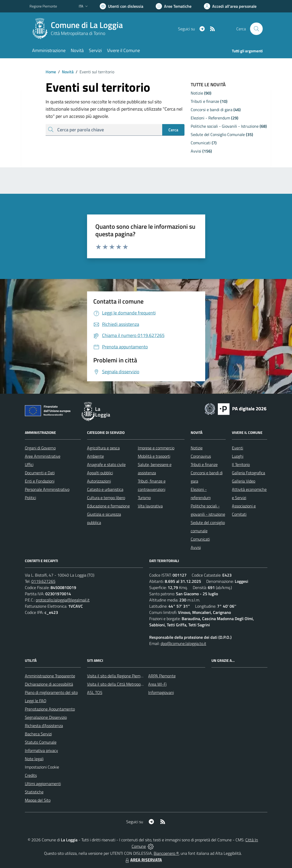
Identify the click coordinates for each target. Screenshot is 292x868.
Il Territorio (241, 464)
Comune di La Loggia (87, 25)
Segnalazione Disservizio (46, 717)
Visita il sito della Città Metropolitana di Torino (126, 684)
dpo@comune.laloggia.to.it (183, 643)
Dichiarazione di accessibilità (49, 684)
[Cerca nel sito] (256, 29)
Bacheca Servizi (38, 734)
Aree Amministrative (43, 456)
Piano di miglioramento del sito (51, 692)
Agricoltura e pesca (103, 448)
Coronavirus (201, 456)
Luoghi (238, 456)
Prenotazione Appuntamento (50, 709)
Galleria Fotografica (248, 473)
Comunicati (200, 539)
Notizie (197, 448)
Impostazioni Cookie (42, 767)
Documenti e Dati (40, 473)
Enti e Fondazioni (40, 481)
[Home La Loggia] (79, 29)
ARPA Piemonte (162, 676)
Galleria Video (244, 481)
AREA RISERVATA (143, 860)
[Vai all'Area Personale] (230, 6)
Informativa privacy (41, 750)
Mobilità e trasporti (154, 456)
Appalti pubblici (100, 473)
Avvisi (196, 547)
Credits (31, 775)
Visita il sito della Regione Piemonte (118, 676)
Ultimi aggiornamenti (43, 784)
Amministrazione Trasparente (50, 676)
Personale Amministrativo (47, 489)
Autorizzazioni (99, 481)
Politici (30, 498)
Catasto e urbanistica (105, 489)
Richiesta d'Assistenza (44, 726)
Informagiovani (161, 692)
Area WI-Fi (157, 684)
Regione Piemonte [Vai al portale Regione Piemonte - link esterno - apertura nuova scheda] (43, 6)
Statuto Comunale (41, 742)
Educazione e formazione (108, 506)
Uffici (29, 464)
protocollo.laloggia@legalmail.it (63, 600)
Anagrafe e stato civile (106, 464)
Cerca (173, 130)
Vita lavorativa (150, 506)
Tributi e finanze (204, 464)
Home (51, 72)
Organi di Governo (40, 448)
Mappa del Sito (38, 800)
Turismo (144, 498)
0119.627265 (43, 581)
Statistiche (34, 792)
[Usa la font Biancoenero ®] (122, 6)
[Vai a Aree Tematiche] (174, 6)
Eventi (237, 448)
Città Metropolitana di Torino (78, 33)
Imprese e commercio (156, 448)
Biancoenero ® (166, 853)
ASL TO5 (95, 692)
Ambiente (95, 456)
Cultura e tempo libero (106, 498)
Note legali (34, 759)
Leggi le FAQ (36, 701)
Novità (65, 72)
